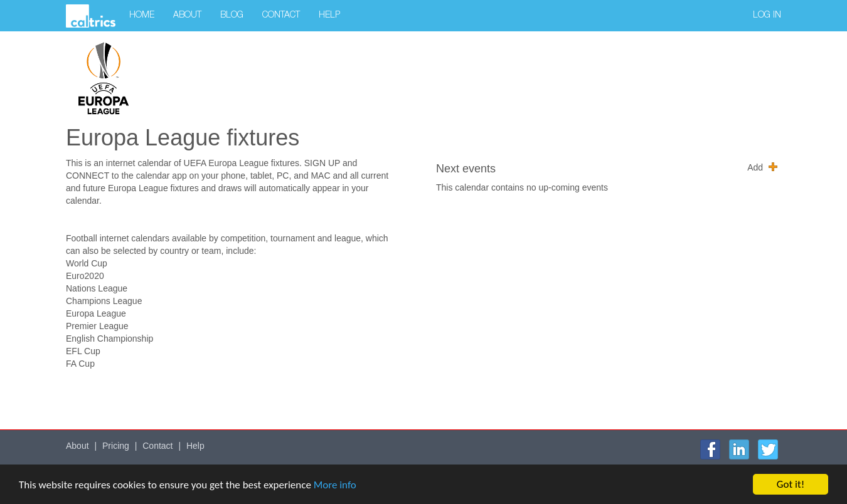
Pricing (116, 446)
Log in (767, 16)
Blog (232, 16)
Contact (281, 16)
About (187, 16)
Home (142, 16)
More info (335, 486)
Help (329, 16)
